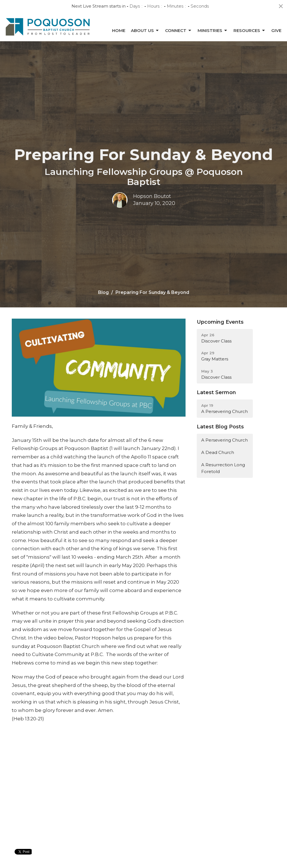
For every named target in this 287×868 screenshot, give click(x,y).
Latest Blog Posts (220, 427)
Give (276, 30)
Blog (103, 292)
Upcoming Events (220, 322)
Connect (179, 31)
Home (119, 30)
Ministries (213, 31)
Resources (250, 31)
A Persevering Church (224, 440)
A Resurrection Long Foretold (223, 468)
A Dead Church (218, 452)
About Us (145, 31)
